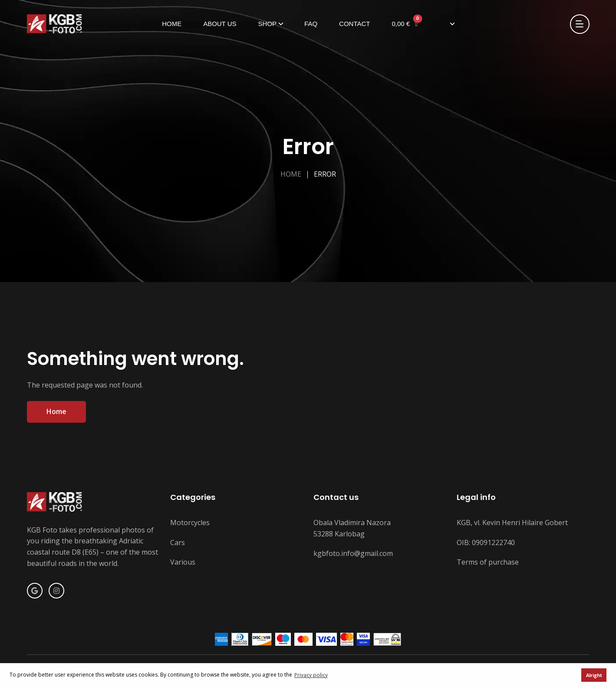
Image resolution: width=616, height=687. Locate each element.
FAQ (311, 24)
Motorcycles (190, 523)
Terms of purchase (488, 562)
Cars (178, 542)
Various (183, 562)
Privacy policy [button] (311, 675)
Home (172, 24)
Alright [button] (594, 675)
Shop (268, 24)
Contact (354, 24)
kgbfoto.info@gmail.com (353, 553)
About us (220, 24)
